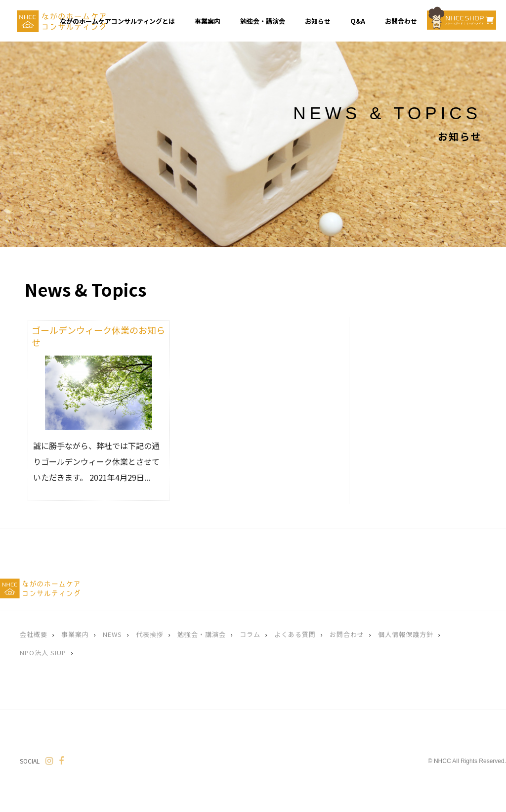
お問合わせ (347, 634)
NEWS (112, 634)
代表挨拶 (150, 634)
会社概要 (34, 634)
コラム (250, 634)
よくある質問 (295, 634)
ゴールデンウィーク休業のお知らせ (98, 336)
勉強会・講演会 (202, 634)
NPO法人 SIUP (43, 653)
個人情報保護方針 (406, 634)
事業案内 (75, 634)
